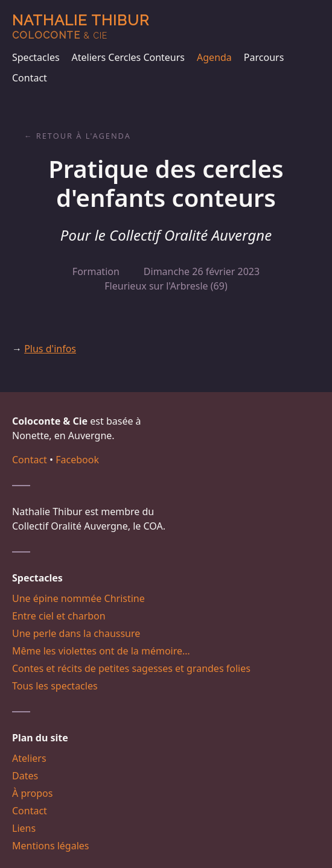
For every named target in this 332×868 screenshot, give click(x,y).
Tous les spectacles (55, 686)
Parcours (264, 57)
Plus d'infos (50, 349)
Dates (25, 776)
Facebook (77, 460)
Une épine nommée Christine (78, 598)
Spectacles (36, 57)
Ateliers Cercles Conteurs (128, 57)
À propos (32, 793)
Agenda (214, 57)
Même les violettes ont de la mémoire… (101, 651)
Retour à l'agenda (84, 136)
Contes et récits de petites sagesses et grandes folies (131, 668)
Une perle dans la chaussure (76, 633)
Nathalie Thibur (81, 26)
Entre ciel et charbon (59, 616)
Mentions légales (51, 846)
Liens (24, 828)
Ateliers (29, 758)
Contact (30, 78)
